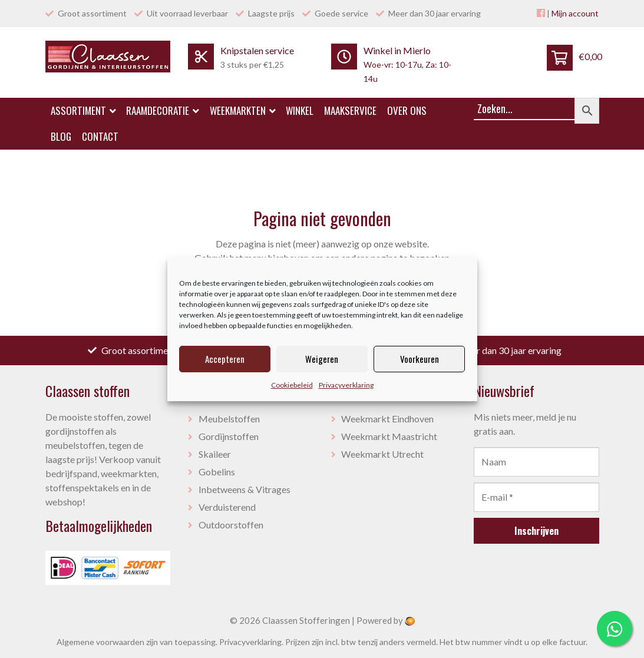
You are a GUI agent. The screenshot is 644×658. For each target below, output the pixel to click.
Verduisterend (227, 507)
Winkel (300, 110)
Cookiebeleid (292, 385)
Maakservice (350, 110)
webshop (64, 502)
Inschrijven (536, 531)
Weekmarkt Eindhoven (387, 419)
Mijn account (575, 13)
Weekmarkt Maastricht (389, 436)
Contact (100, 136)
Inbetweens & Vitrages (245, 489)
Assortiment (83, 110)
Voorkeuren (420, 359)
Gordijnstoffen (229, 436)
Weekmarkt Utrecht (382, 454)
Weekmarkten (243, 110)
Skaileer (215, 454)
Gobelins (217, 472)
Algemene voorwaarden (100, 642)
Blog (61, 136)
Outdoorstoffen (231, 525)
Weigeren (322, 359)
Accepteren (225, 359)
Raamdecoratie (163, 110)
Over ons (407, 110)
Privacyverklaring (346, 385)
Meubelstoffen (229, 419)
